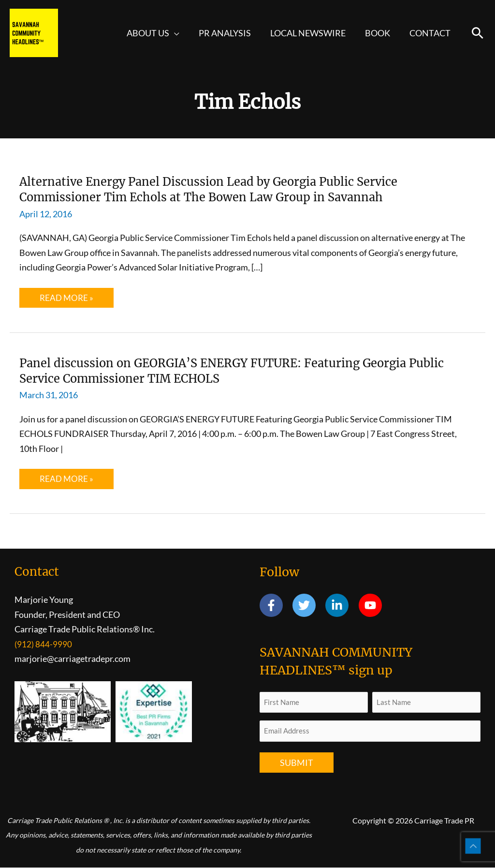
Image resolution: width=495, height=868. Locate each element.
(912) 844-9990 (43, 644)
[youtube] (372, 606)
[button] (478, 33)
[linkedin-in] (341, 606)
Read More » (73, 300)
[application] (183, 33)
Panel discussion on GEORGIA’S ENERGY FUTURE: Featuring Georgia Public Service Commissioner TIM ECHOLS (232, 370)
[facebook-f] (275, 606)
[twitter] (308, 606)
